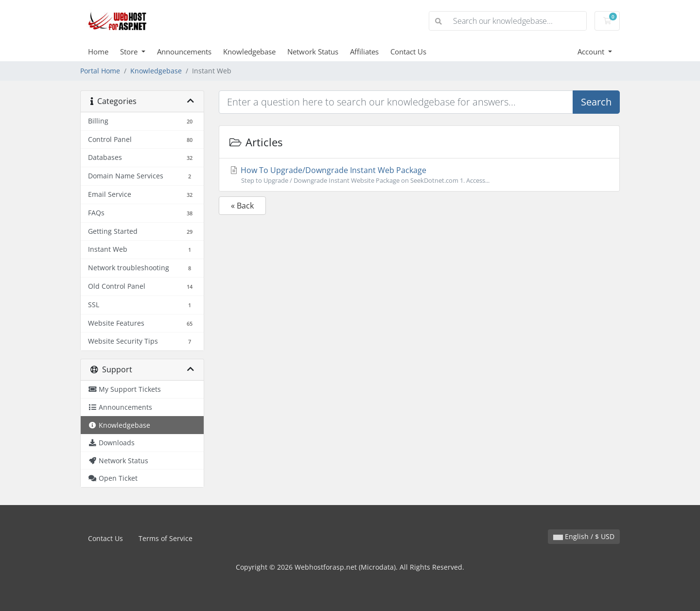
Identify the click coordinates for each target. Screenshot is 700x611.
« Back (242, 206)
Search (596, 102)
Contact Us (408, 52)
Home (98, 52)
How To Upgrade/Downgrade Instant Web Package (419, 175)
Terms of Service (166, 538)
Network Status (313, 52)
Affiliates (364, 52)
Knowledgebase (249, 52)
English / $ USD (584, 536)
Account (592, 52)
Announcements (184, 52)
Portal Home (100, 71)
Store (130, 52)
